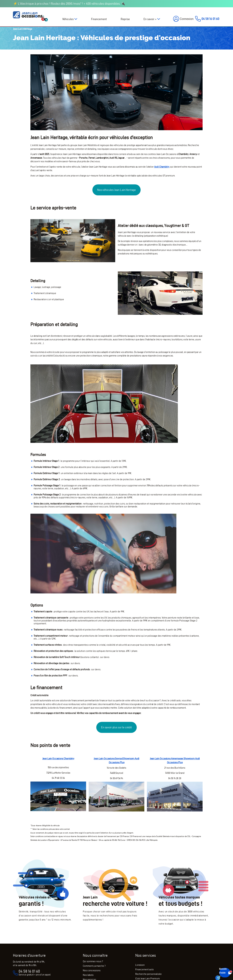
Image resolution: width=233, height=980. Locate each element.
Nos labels (88, 975)
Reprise (125, 19)
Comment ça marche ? (94, 966)
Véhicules (68, 19)
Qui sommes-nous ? (93, 961)
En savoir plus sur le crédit (116, 727)
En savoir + (150, 19)
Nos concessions (92, 970)
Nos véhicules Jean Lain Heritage (116, 190)
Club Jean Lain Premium (147, 979)
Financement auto (144, 969)
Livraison (140, 965)
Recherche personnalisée (148, 974)
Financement (99, 19)
